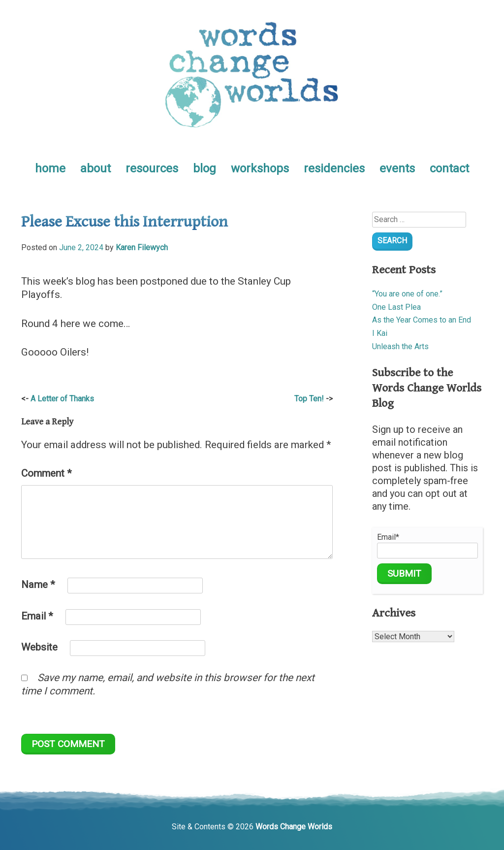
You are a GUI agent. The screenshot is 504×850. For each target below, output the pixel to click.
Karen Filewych (142, 247)
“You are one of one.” (407, 294)
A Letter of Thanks (62, 399)
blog (205, 168)
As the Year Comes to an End (422, 320)
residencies (334, 168)
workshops (260, 168)
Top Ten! (309, 399)
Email (37, 616)
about (95, 168)
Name (38, 585)
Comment (47, 473)
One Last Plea (396, 307)
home (50, 168)
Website (39, 647)
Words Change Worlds (294, 827)
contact (449, 168)
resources (152, 168)
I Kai (380, 333)
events (397, 168)
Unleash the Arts (400, 346)
